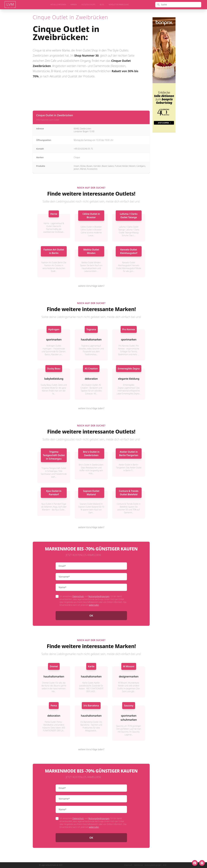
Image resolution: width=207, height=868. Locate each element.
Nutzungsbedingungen (99, 596)
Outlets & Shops (88, 5)
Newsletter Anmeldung (119, 5)
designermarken (129, 676)
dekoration (91, 379)
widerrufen (94, 605)
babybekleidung (54, 379)
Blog (102, 5)
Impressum (128, 865)
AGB (165, 865)
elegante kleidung (129, 379)
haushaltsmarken (91, 339)
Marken (74, 5)
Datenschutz (78, 596)
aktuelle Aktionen (58, 5)
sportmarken (54, 339)
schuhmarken (129, 720)
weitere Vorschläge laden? (91, 286)
